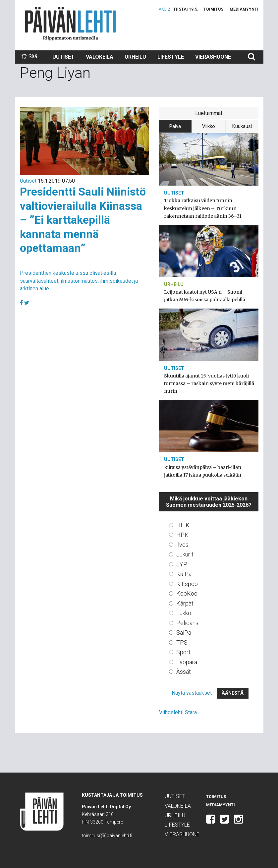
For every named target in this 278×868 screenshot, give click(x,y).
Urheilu (135, 57)
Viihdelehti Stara (178, 712)
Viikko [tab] (209, 126)
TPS (182, 642)
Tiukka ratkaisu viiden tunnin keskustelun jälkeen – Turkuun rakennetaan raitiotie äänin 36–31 (203, 208)
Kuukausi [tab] (242, 126)
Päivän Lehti (70, 24)
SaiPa (184, 633)
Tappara (187, 662)
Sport (183, 652)
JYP (182, 564)
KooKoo (187, 593)
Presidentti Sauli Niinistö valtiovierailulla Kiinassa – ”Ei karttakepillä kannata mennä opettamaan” (83, 220)
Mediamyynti (244, 9)
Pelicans (187, 623)
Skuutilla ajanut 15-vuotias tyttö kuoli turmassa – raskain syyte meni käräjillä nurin (209, 383)
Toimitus (213, 9)
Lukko (184, 613)
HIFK (183, 525)
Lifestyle (171, 57)
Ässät (184, 672)
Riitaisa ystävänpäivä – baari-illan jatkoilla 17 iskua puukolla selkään (203, 471)
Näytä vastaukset (192, 693)
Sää (29, 57)
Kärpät (185, 603)
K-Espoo (187, 584)
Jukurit (185, 554)
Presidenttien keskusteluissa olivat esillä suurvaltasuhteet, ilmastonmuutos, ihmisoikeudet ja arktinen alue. (79, 281)
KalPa (184, 574)
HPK (182, 535)
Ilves (182, 545)
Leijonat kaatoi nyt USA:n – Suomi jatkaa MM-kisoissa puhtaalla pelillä (205, 296)
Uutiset (63, 57)
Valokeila (100, 57)
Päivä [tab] (175, 126)
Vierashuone (213, 57)
